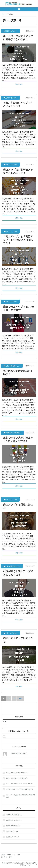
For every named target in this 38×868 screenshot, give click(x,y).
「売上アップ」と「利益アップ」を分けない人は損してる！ (18, 240)
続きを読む (19, 84)
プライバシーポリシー (8, 857)
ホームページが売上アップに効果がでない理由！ (20, 796)
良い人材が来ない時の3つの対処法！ (18, 773)
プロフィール (11, 855)
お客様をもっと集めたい (13, 433)
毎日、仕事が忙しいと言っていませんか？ (20, 784)
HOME (3, 855)
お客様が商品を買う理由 (14, 815)
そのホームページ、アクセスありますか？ (20, 789)
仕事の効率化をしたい (12, 366)
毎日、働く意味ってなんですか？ (17, 778)
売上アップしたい (11, 31)
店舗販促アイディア (13, 837)
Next (21, 698)
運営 (19, 855)
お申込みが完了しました (19, 753)
